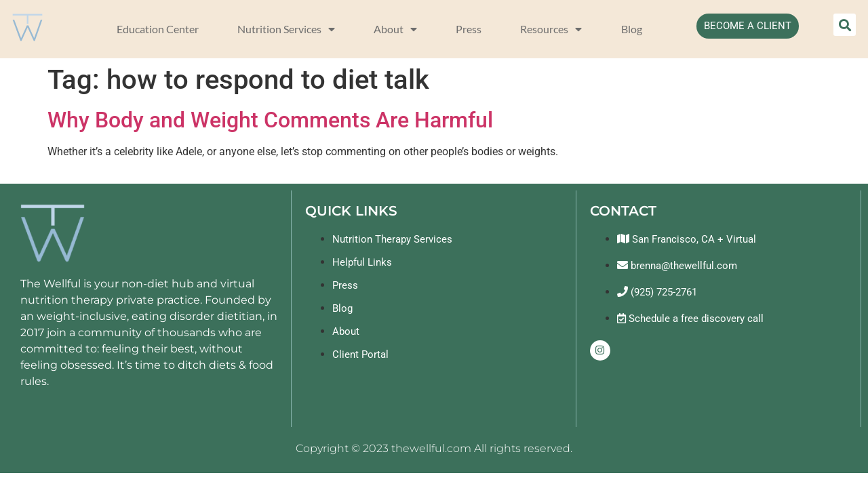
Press (469, 29)
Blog (632, 29)
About (395, 29)
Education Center (158, 29)
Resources (551, 29)
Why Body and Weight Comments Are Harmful (270, 120)
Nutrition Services (286, 29)
